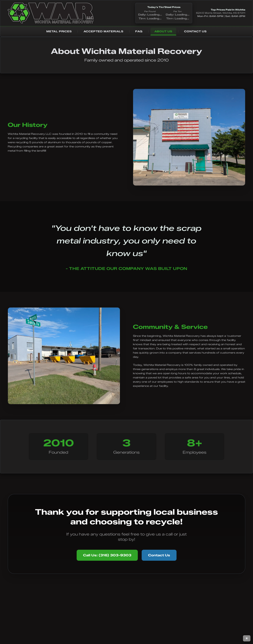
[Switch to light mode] (247, 638)
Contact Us (159, 555)
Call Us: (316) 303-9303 (107, 555)
